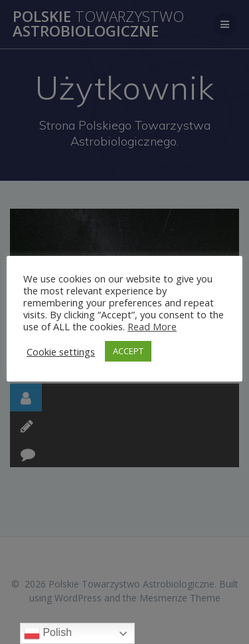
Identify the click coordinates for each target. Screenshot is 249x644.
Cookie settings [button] (61, 352)
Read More (152, 326)
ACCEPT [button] (128, 351)
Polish (48, 633)
